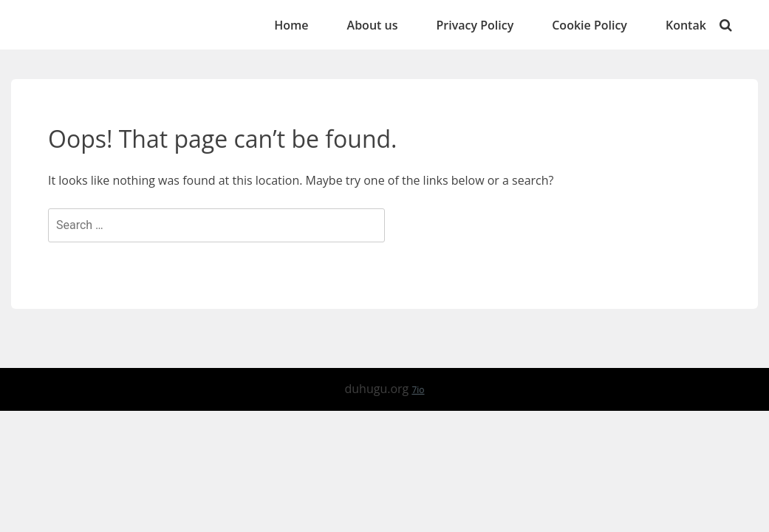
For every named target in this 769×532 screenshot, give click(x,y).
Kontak (686, 25)
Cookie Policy (589, 25)
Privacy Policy (475, 25)
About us (373, 25)
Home (291, 25)
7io (418, 390)
